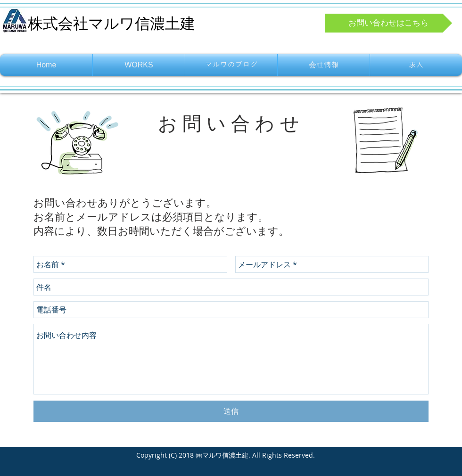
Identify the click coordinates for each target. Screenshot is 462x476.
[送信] (231, 411)
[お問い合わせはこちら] (388, 23)
